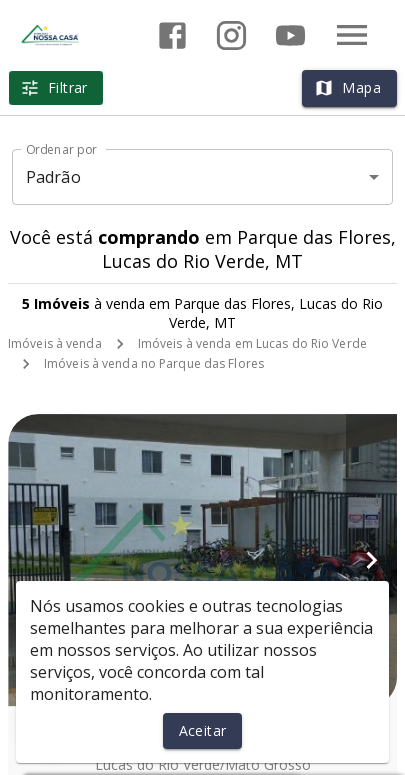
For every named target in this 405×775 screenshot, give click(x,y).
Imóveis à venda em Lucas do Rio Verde (252, 343)
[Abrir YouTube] (290, 35)
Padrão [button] (53, 177)
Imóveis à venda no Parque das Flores (154, 363)
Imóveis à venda (55, 343)
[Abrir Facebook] (172, 35)
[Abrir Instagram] (231, 35)
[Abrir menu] (352, 35)
